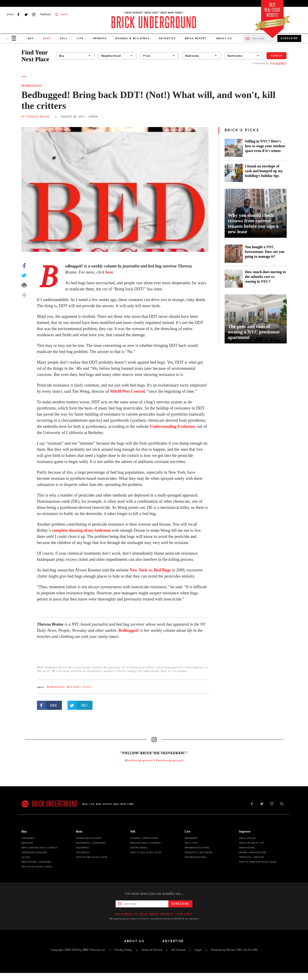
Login (198, 950)
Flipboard (45, 14)
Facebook (18, 14)
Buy (31, 38)
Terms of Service (152, 950)
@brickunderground (139, 760)
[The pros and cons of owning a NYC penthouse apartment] (256, 319)
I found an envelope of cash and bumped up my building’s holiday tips (264, 171)
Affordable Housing (34, 852)
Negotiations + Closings (146, 843)
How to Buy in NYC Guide (37, 867)
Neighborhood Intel (197, 848)
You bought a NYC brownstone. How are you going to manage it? (265, 252)
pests (87, 687)
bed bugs (74, 687)
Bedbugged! (32, 86)
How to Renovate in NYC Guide (258, 862)
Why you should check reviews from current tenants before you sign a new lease (253, 223)
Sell (64, 38)
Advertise (167, 38)
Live (80, 38)
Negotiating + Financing (36, 862)
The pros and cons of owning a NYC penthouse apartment (254, 332)
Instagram (34, 14)
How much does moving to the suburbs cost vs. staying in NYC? (265, 277)
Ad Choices (178, 950)
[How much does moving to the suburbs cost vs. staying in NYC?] (234, 279)
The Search (83, 852)
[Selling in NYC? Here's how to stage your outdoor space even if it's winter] (234, 148)
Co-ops (26, 857)
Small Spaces (247, 838)
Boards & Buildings (133, 38)
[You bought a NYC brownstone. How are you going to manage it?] (234, 254)
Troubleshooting (195, 857)
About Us (224, 38)
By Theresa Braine (36, 117)
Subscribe (180, 904)
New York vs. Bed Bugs (150, 570)
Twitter (26, 14)
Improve (100, 38)
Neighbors (191, 838)
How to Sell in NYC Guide (146, 852)
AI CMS (253, 950)
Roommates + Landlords (91, 843)
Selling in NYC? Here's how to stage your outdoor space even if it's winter (265, 146)
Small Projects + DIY (252, 843)
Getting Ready (139, 848)
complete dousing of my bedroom (81, 530)
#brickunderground (170, 760)
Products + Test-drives (199, 852)
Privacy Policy (123, 950)
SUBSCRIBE (289, 38)
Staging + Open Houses (144, 838)
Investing (27, 843)
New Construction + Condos (40, 848)
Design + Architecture (253, 852)
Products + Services (252, 857)
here (109, 272)
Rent (79, 832)
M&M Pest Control (127, 391)
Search (276, 56)
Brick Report (196, 38)
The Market (28, 838)
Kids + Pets (191, 843)
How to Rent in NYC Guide (92, 857)
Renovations (247, 848)
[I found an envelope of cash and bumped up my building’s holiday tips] (234, 173)
